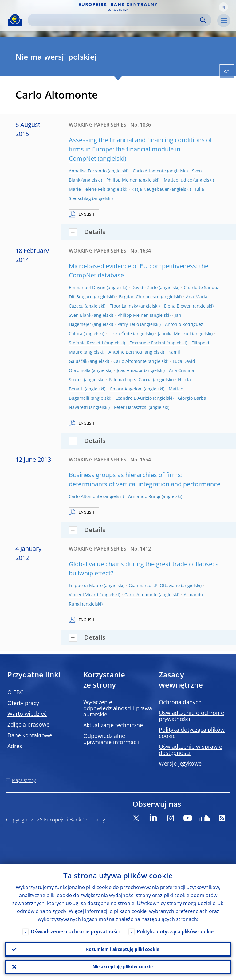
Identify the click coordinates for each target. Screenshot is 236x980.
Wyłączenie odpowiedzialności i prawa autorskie (118, 708)
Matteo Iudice (178, 180)
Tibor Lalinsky (124, 306)
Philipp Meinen (122, 180)
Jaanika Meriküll (174, 333)
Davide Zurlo (145, 287)
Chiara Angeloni (126, 389)
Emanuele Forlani (147, 343)
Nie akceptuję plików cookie (123, 966)
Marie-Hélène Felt (87, 189)
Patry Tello (128, 324)
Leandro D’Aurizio (134, 398)
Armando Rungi (144, 496)
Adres (15, 746)
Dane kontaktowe (30, 735)
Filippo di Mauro (86, 585)
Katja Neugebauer (150, 189)
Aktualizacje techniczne (113, 725)
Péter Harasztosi (131, 407)
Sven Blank (80, 315)
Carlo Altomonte (149, 171)
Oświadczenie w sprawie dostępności (191, 750)
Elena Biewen (178, 306)
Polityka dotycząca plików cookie (192, 733)
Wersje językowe (180, 763)
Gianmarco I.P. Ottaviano (154, 585)
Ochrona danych (180, 702)
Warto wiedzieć (27, 714)
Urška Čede (120, 333)
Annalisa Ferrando (88, 171)
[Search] (115, 20)
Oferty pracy (23, 703)
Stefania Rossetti (86, 343)
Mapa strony (24, 780)
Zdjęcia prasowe (28, 724)
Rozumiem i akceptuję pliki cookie (123, 949)
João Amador (130, 370)
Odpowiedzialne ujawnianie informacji (111, 739)
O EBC (15, 692)
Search (203, 20)
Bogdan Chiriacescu (139, 297)
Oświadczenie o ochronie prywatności (191, 716)
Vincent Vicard (84, 595)
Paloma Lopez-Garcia (130, 380)
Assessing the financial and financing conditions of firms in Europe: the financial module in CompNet (140, 149)
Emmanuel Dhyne (87, 287)
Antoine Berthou (125, 352)
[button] (223, 7)
